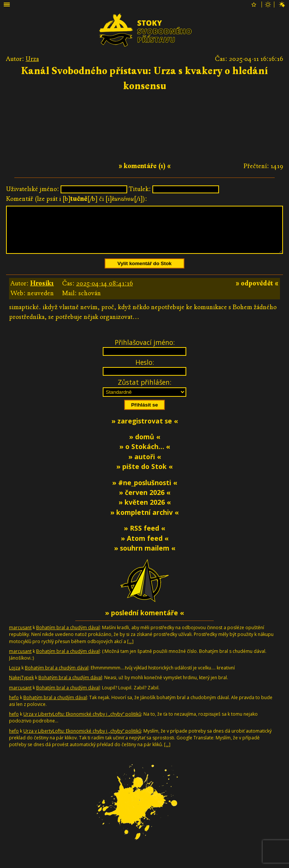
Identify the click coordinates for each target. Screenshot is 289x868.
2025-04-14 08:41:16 (104, 292)
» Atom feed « (145, 547)
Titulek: (140, 189)
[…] (130, 650)
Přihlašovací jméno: (145, 351)
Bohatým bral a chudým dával (68, 637)
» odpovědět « (257, 292)
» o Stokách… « (145, 455)
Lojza (15, 677)
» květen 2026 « (145, 511)
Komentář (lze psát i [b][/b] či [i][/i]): (77, 199)
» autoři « (145, 466)
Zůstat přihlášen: (144, 391)
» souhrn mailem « (145, 557)
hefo (14, 706)
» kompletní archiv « (144, 521)
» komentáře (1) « (145, 166)
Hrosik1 (42, 292)
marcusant (20, 637)
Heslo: (145, 371)
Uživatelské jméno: (33, 189)
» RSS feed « (144, 537)
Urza (32, 59)
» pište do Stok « (144, 475)
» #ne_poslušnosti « (145, 492)
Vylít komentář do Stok (144, 272)
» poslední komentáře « (144, 622)
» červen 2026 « (145, 501)
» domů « (145, 446)
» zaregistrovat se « (145, 430)
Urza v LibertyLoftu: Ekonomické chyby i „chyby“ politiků (82, 723)
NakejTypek (21, 687)
